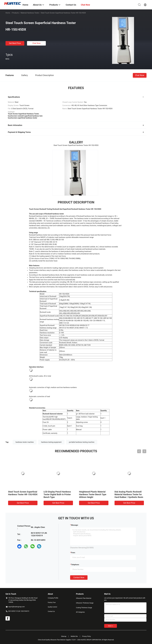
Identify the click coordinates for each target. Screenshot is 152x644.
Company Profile (53, 598)
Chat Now (37, 43)
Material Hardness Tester (30, 13)
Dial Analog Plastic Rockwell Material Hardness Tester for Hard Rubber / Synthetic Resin (129, 494)
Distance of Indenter (47, 350)
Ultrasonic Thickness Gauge (85, 603)
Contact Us (51, 611)
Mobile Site (74, 636)
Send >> (111, 626)
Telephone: (75, 565)
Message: (75, 525)
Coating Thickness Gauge (84, 608)
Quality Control (52, 607)
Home (8, 13)
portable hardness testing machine (82, 442)
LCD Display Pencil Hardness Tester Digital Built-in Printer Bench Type (57, 494)
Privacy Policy (86, 636)
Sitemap (64, 636)
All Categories (80, 612)
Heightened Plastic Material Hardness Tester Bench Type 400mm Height (93, 494)
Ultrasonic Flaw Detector (84, 598)
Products (16, 13)
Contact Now (79, 577)
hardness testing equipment (51, 442)
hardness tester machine (25, 442)
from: (73, 553)
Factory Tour (52, 602)
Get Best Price (15, 43)
